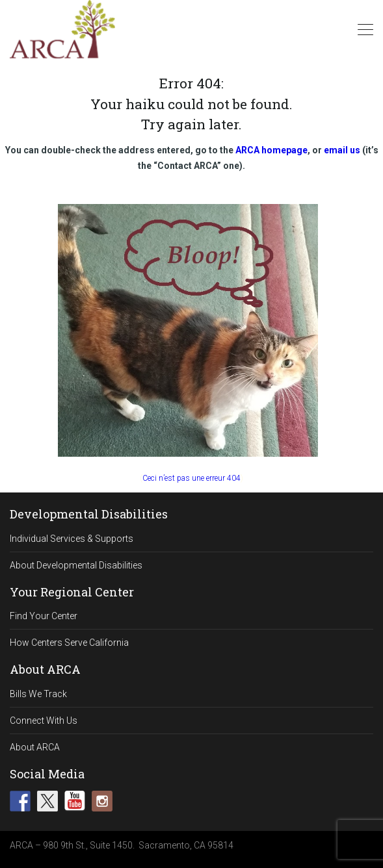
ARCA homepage (271, 150)
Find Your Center (44, 616)
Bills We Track (38, 694)
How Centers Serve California (69, 643)
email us (342, 150)
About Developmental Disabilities (76, 565)
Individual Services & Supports (72, 539)
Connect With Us (44, 721)
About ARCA (35, 747)
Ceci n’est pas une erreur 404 (191, 478)
